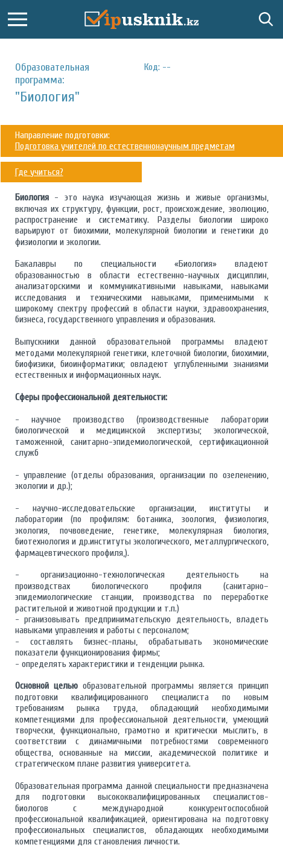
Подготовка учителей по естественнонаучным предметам (125, 146)
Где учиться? (39, 172)
